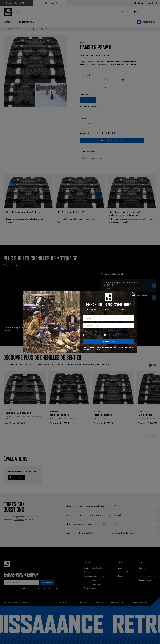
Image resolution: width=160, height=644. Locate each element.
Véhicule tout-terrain (93, 335)
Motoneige (111, 335)
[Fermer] (134, 294)
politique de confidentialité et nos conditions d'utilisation (110, 348)
